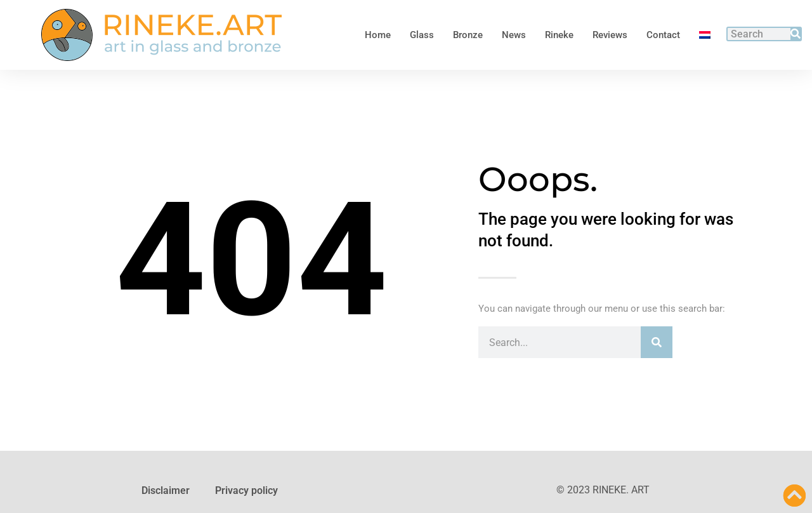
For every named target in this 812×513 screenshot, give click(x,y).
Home (378, 35)
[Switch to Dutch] (705, 35)
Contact (663, 35)
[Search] (796, 34)
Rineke (559, 35)
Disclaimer (166, 490)
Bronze (468, 35)
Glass (422, 35)
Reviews (610, 35)
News (514, 35)
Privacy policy (246, 490)
